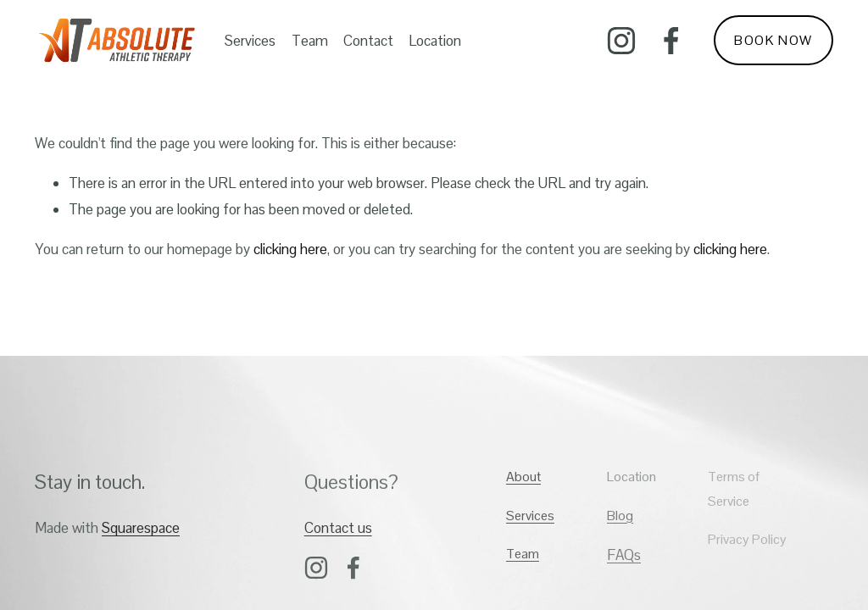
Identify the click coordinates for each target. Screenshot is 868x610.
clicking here (290, 249)
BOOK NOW (773, 40)
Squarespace (141, 528)
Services (250, 41)
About (523, 477)
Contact (368, 41)
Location (435, 41)
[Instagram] (621, 41)
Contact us (338, 528)
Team (310, 41)
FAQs (624, 555)
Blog (620, 516)
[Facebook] (671, 41)
